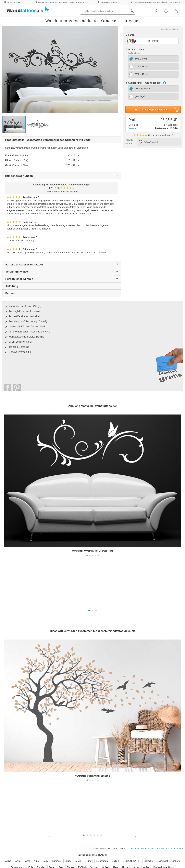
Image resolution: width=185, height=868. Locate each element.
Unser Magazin (171, 744)
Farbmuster (76, 741)
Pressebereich (105, 735)
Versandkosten (78, 747)
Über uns (102, 729)
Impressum (104, 747)
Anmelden (32, 749)
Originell (154, 19)
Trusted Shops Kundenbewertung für (68, 768)
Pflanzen (51, 19)
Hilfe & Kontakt (14, 2)
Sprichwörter (29, 19)
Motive (116, 19)
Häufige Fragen (78, 729)
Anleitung (170, 733)
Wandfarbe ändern (169, 41)
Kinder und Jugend (93, 19)
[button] (89, 486)
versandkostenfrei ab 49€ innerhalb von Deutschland (156, 680)
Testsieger (105, 764)
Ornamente (134, 19)
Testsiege (103, 741)
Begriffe (69, 19)
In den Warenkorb (157, 122)
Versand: (133, 140)
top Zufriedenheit (109, 2)
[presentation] (50, 668)
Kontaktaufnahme (79, 735)
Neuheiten (173, 19)
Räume (9, 19)
